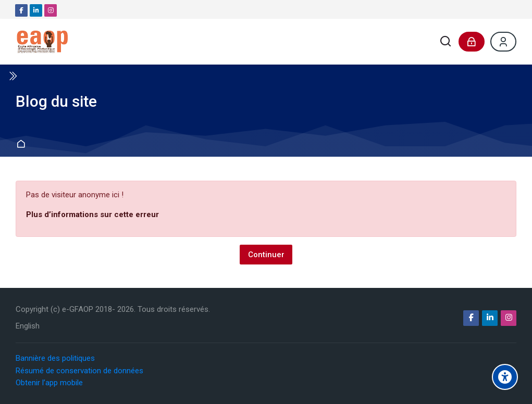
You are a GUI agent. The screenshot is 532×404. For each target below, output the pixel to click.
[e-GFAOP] (42, 42)
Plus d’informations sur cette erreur (92, 214)
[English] (28, 326)
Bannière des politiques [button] (55, 358)
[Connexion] (472, 42)
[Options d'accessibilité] (505, 377)
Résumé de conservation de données (79, 370)
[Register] (503, 42)
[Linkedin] (36, 10)
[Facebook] (21, 10)
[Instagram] (51, 10)
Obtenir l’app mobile (49, 382)
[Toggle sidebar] (13, 76)
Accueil (22, 144)
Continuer (266, 254)
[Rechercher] (446, 42)
